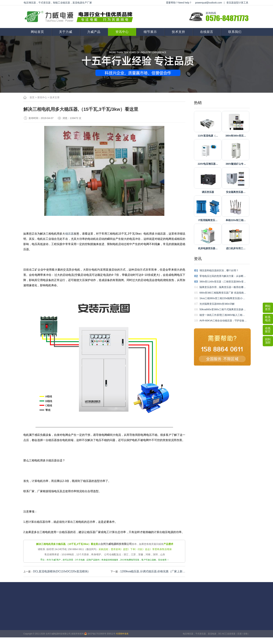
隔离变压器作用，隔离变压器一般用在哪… (223, 287)
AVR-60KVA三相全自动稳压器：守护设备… (223, 321)
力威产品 (94, 32)
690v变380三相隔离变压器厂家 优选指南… (223, 293)
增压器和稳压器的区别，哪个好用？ (219, 270)
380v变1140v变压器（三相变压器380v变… (223, 282)
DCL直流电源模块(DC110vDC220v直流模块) (61, 571)
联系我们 (235, 32)
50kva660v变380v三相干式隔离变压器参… (223, 309)
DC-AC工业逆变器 (227, 634)
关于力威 (66, 32)
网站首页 (37, 32)
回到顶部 (268, 341)
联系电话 (268, 319)
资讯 (198, 259)
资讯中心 (122, 32)
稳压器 (69, 234)
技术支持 (178, 32)
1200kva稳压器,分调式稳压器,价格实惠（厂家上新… (153, 571)
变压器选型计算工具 (237, 3)
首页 (32, 97)
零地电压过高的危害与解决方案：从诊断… (223, 276)
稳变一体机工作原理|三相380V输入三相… (222, 315)
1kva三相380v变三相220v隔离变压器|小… (222, 298)
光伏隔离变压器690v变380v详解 (217, 304)
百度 (240, 634)
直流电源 (212, 634)
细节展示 (150, 32)
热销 (198, 103)
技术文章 (55, 97)
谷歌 (245, 634)
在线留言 (207, 32)
